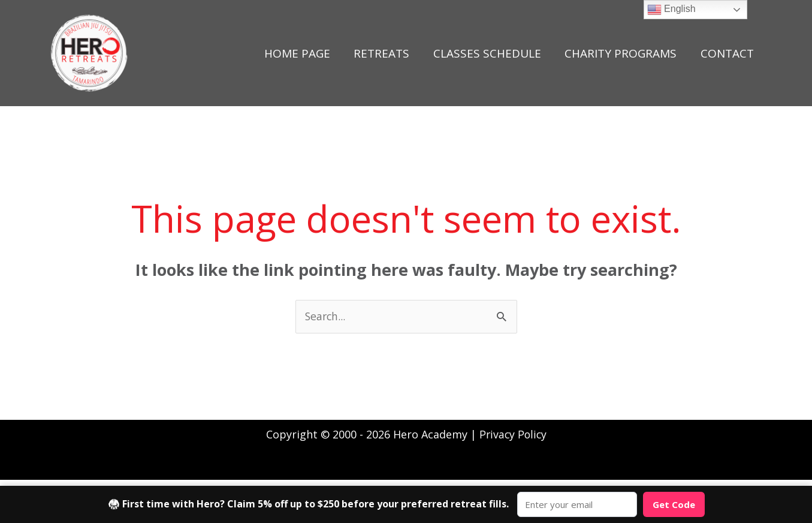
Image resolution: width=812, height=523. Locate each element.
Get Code (686, 504)
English (671, 10)
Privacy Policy (513, 434)
